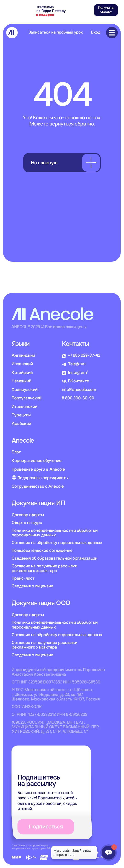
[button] (106, 10)
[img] (12, 33)
